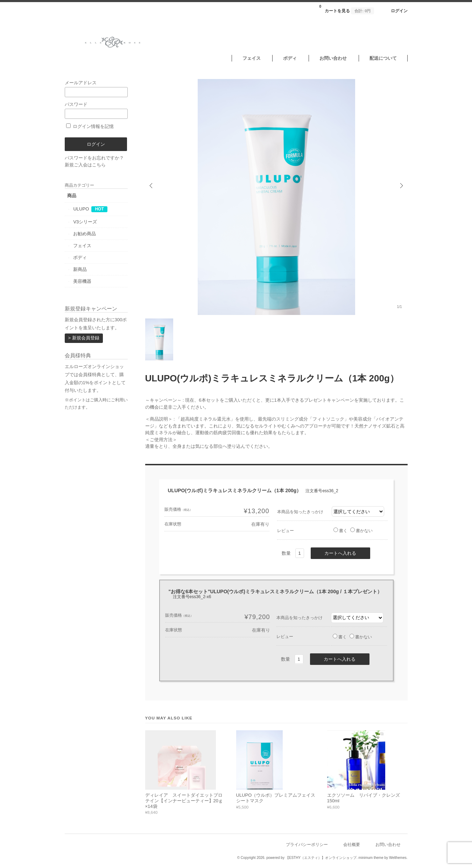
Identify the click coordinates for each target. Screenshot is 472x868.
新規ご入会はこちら (85, 165)
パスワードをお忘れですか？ (94, 158)
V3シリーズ (85, 222)
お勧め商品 (84, 234)
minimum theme (371, 858)
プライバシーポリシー (307, 844)
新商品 (80, 269)
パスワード (96, 110)
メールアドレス (96, 89)
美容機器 (82, 281)
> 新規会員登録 (84, 338)
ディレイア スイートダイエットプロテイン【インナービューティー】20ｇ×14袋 (184, 801)
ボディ (290, 58)
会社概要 (352, 844)
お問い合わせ (333, 58)
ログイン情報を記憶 (90, 126)
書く (340, 530)
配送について (383, 58)
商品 (72, 196)
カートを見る (347, 9)
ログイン (399, 11)
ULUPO (81, 209)
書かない (361, 530)
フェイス (252, 58)
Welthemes (398, 858)
